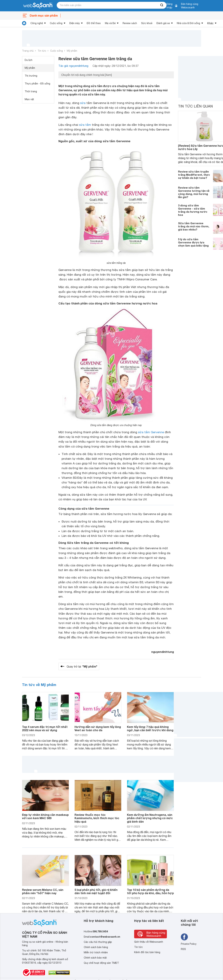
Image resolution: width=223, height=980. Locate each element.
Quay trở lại (82, 666)
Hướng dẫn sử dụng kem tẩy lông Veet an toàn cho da (98, 728)
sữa (83, 103)
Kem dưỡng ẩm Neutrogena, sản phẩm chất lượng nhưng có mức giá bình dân (150, 818)
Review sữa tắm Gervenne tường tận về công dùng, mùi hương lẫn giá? (194, 192)
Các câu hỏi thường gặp (98, 942)
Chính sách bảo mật (95, 958)
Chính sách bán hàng (96, 947)
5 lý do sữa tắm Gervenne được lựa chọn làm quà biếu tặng (193, 242)
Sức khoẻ (147, 23)
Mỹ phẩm (72, 51)
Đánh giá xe (163, 23)
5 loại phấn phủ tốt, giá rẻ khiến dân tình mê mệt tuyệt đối (96, 891)
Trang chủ (28, 51)
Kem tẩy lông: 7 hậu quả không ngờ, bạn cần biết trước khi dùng (150, 728)
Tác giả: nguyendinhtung (73, 66)
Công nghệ (37, 23)
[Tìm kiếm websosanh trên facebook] (184, 937)
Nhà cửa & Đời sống (188, 23)
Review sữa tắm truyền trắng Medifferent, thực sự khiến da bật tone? (194, 175)
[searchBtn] (162, 5)
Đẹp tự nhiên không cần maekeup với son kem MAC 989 (45, 816)
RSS (183, 949)
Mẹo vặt (29, 99)
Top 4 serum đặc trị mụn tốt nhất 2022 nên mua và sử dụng (45, 728)
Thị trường (31, 76)
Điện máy (75, 23)
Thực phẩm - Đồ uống (37, 84)
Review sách (130, 23)
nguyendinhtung (163, 652)
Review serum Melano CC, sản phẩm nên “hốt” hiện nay (43, 891)
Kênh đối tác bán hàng (147, 952)
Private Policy (189, 944)
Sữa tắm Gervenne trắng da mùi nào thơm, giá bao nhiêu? (194, 226)
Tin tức (42, 51)
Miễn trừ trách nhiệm (96, 952)
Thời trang (31, 91)
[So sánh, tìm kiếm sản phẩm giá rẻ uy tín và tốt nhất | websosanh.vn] (38, 6)
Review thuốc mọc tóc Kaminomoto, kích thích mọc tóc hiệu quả (97, 818)
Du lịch (29, 60)
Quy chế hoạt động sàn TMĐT (101, 963)
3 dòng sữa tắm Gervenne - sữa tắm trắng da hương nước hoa (193, 210)
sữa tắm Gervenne (151, 432)
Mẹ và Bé (110, 23)
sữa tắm (85, 125)
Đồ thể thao (94, 23)
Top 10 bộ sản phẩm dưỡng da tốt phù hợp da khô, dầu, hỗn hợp (150, 891)
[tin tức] (24, 23)
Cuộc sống (56, 23)
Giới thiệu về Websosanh (149, 942)
